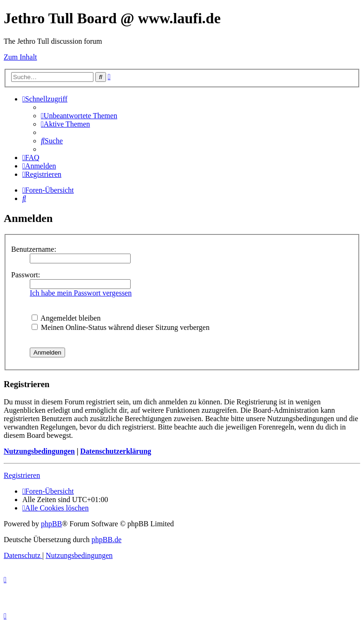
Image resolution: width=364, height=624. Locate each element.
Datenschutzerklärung (116, 451)
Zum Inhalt (20, 57)
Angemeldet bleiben (66, 318)
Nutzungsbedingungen (39, 451)
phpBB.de (106, 540)
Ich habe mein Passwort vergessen (81, 293)
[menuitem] (79, 116)
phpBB (51, 524)
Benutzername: (34, 249)
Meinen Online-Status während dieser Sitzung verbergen (121, 327)
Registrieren (22, 475)
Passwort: (26, 275)
